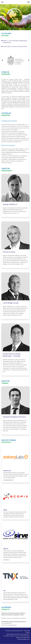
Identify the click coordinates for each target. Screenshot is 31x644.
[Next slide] (29, 60)
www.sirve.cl (6, 560)
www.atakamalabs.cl (8, 480)
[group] (16, 60)
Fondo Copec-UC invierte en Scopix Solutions (15, 47)
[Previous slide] (2, 60)
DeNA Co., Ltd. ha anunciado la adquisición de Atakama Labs (15, 42)
